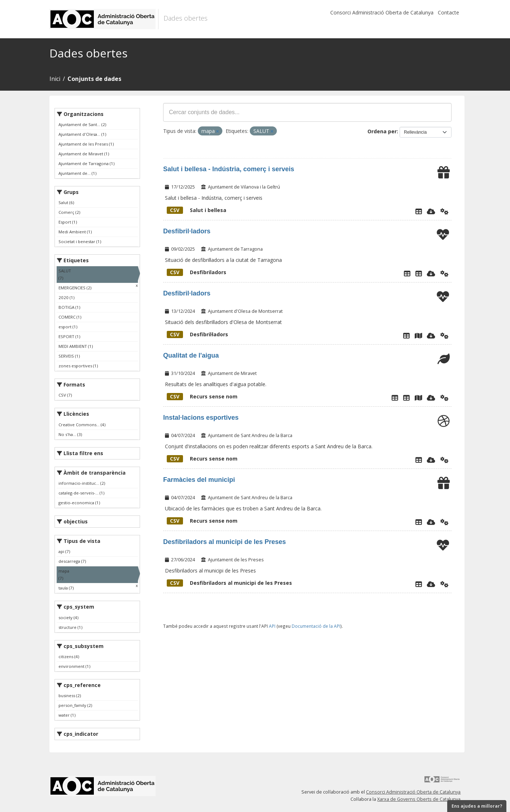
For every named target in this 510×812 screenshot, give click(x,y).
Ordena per (382, 131)
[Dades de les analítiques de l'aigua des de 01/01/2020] (406, 398)
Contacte (448, 12)
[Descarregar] (431, 211)
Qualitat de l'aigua (191, 355)
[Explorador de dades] (419, 211)
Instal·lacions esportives (201, 418)
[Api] (444, 211)
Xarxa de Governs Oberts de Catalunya (419, 799)
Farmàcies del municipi (199, 480)
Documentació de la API (316, 626)
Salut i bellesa (197, 210)
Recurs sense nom (202, 396)
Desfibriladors (197, 272)
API (272, 626)
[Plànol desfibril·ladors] (418, 336)
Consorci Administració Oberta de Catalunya (382, 12)
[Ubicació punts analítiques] (418, 398)
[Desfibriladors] (419, 273)
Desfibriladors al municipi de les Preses (225, 542)
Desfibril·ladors (187, 231)
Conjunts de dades (94, 79)
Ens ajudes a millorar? (477, 806)
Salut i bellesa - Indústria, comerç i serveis (229, 169)
